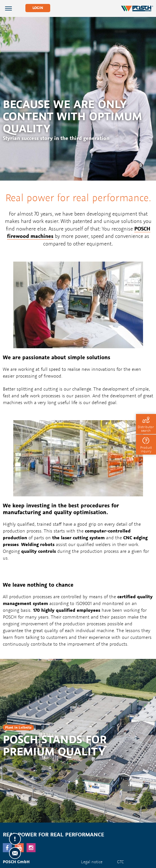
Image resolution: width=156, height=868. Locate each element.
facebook (7, 848)
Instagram (31, 848)
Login (38, 8)
